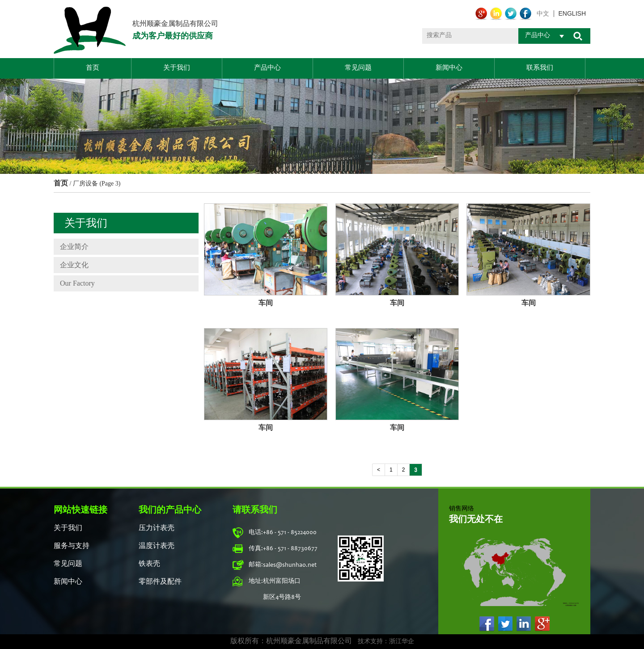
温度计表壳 (157, 546)
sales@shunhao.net (290, 565)
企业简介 (74, 247)
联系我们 (540, 68)
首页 (93, 68)
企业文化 (74, 265)
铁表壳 (149, 564)
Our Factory (77, 283)
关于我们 (177, 68)
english (572, 14)
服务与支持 (72, 546)
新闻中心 (449, 68)
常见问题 (358, 68)
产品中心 (267, 68)
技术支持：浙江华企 (386, 642)
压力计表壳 (157, 528)
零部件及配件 (160, 582)
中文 (543, 14)
